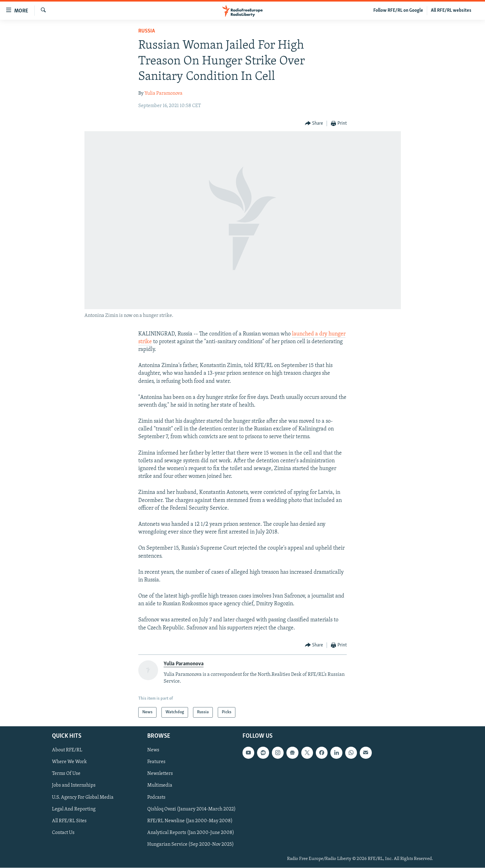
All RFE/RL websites (451, 11)
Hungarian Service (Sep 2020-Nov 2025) (191, 844)
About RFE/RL (67, 750)
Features (156, 762)
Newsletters (160, 774)
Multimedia (160, 786)
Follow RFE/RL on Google (398, 11)
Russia (147, 31)
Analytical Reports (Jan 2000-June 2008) (191, 833)
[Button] (314, 124)
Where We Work (69, 762)
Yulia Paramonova (163, 93)
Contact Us (63, 833)
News (153, 750)
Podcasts (156, 797)
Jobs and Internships (74, 786)
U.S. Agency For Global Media (83, 797)
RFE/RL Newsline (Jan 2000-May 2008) (190, 821)
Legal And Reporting (74, 809)
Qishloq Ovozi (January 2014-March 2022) (191, 809)
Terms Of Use (66, 774)
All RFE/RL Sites (69, 821)
